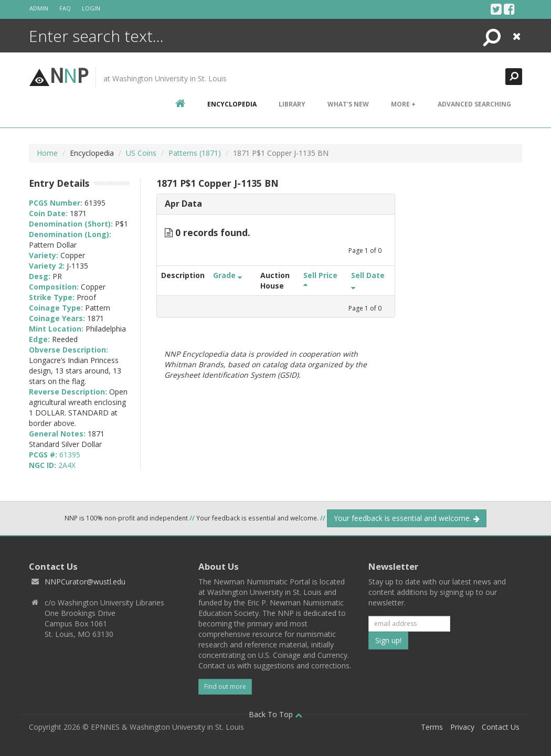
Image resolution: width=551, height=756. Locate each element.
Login (91, 8)
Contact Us (501, 727)
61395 (70, 455)
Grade (227, 275)
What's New (348, 104)
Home (47, 153)
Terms (432, 727)
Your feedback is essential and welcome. (407, 518)
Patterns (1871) (195, 153)
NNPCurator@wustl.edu (85, 582)
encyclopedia (232, 104)
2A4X (67, 465)
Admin (39, 8)
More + (403, 104)
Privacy (462, 727)
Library (292, 104)
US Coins (141, 153)
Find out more (225, 686)
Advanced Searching (474, 104)
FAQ (65, 8)
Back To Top (275, 714)
